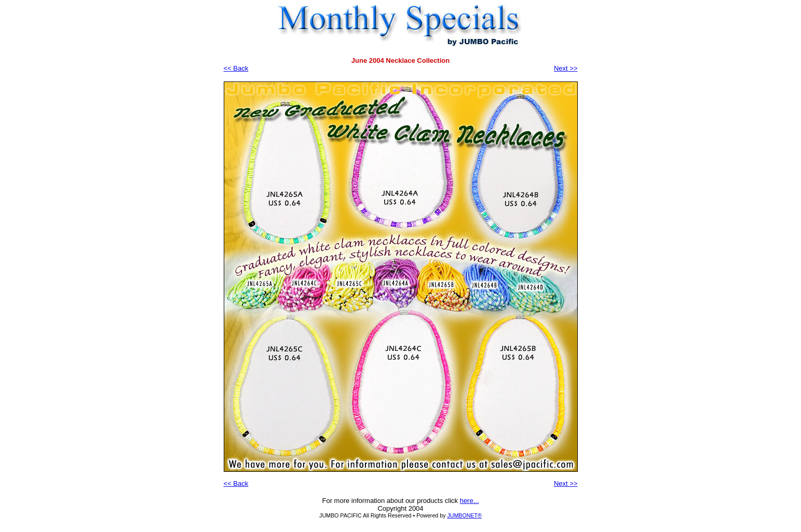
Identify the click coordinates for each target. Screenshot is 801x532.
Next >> (566, 68)
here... (470, 501)
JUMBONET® (464, 515)
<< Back (236, 68)
